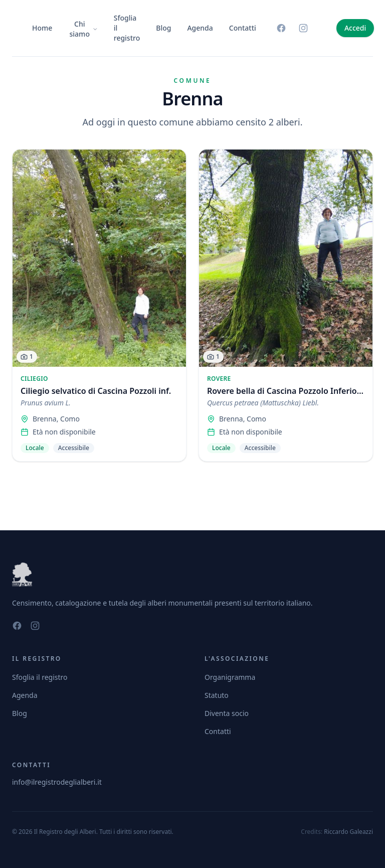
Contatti (243, 28)
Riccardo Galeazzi (348, 832)
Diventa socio (227, 713)
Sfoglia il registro (127, 28)
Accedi (355, 28)
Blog (163, 28)
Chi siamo (84, 29)
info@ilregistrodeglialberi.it (57, 782)
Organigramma (230, 677)
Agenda (200, 28)
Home (42, 28)
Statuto (217, 695)
